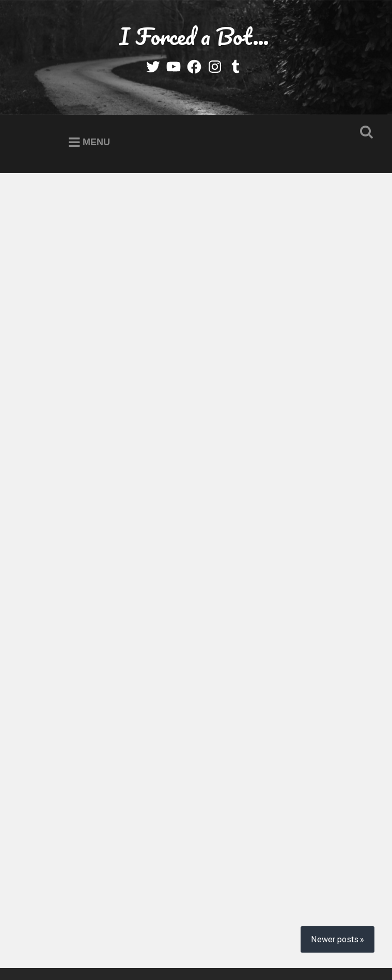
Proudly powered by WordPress (101, 941)
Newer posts (335, 855)
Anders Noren (326, 941)
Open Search (364, 132)
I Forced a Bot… (194, 36)
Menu (96, 142)
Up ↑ (194, 953)
